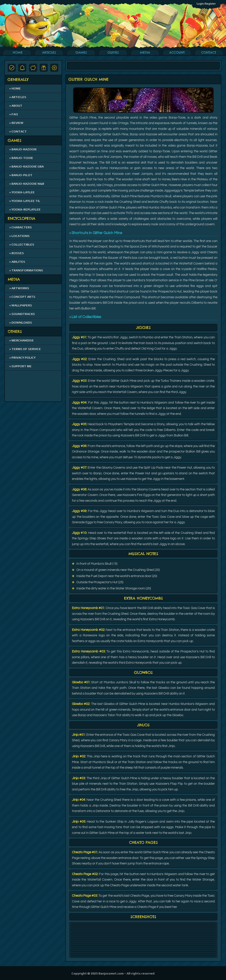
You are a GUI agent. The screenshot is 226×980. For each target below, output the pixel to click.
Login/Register (206, 4)
